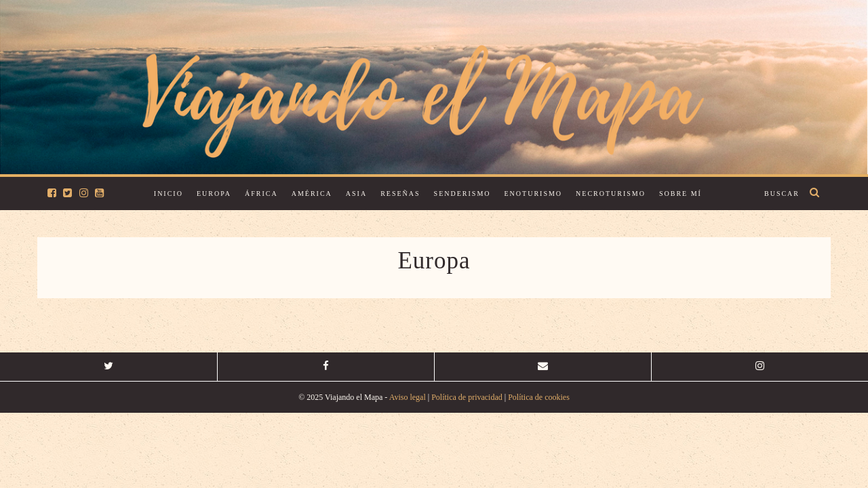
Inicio (169, 194)
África (261, 194)
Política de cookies (539, 397)
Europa (214, 194)
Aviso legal (408, 397)
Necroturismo (611, 194)
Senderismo (462, 194)
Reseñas (400, 194)
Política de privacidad (467, 397)
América (312, 194)
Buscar (782, 194)
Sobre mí (680, 194)
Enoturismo (534, 194)
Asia (356, 194)
